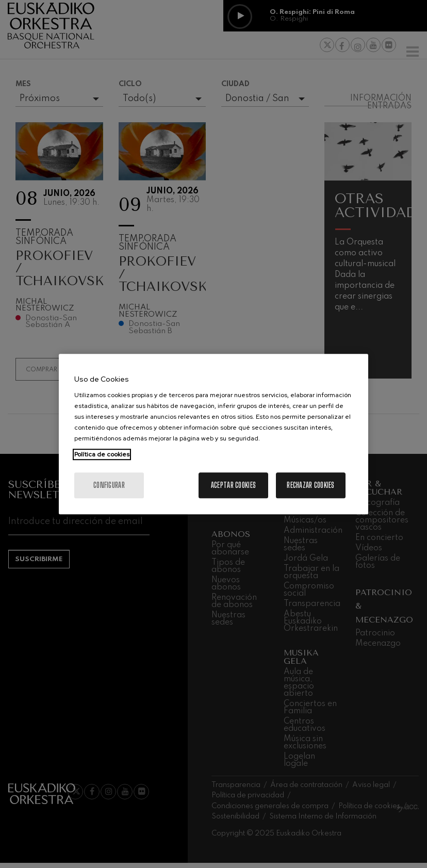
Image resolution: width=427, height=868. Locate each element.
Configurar (109, 485)
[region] (213, 434)
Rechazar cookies (310, 485)
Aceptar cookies (233, 485)
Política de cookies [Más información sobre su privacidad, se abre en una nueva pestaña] (102, 454)
